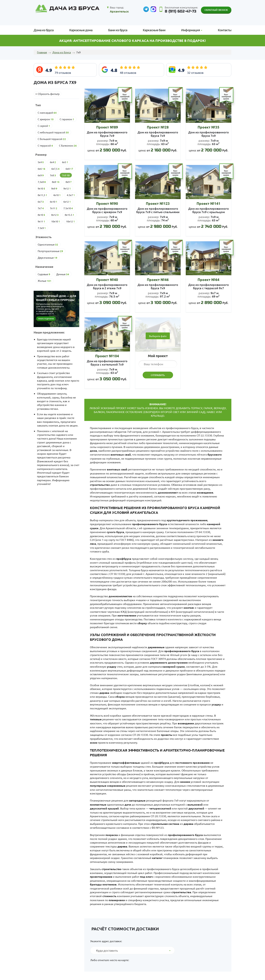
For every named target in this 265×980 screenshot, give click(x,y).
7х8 (53, 175)
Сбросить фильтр (49, 94)
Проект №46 (158, 280)
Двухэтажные (47, 258)
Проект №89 (107, 127)
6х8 (69, 169)
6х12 (67, 202)
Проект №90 (107, 203)
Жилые (45, 281)
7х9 (66, 175)
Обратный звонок (216, 10)
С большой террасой (52, 139)
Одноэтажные (48, 244)
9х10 (41, 188)
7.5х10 (68, 208)
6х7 (41, 202)
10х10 (56, 221)
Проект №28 (158, 127)
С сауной (44, 126)
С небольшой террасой (53, 132)
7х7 (41, 208)
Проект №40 (107, 280)
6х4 (53, 162)
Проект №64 (208, 280)
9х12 (67, 188)
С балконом (68, 146)
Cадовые (44, 274)
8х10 (41, 215)
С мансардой (47, 113)
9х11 (41, 221)
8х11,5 (42, 195)
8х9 (69, 182)
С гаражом (67, 119)
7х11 (54, 208)
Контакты (225, 30)
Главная (42, 52)
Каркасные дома (81, 30)
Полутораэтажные (50, 251)
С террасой (45, 146)
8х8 (56, 182)
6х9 (41, 175)
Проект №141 (208, 203)
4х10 (57, 195)
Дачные (63, 274)
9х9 (54, 188)
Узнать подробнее (46, 319)
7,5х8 (42, 182)
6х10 (54, 202)
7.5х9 (42, 228)
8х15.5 (69, 215)
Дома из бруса (44, 30)
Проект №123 (158, 203)
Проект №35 (208, 127)
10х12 (70, 221)
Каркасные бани (154, 30)
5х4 (41, 162)
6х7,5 (55, 169)
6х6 (41, 169)
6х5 (65, 162)
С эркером (46, 119)
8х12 (55, 215)
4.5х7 (71, 195)
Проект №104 (107, 356)
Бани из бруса (118, 30)
